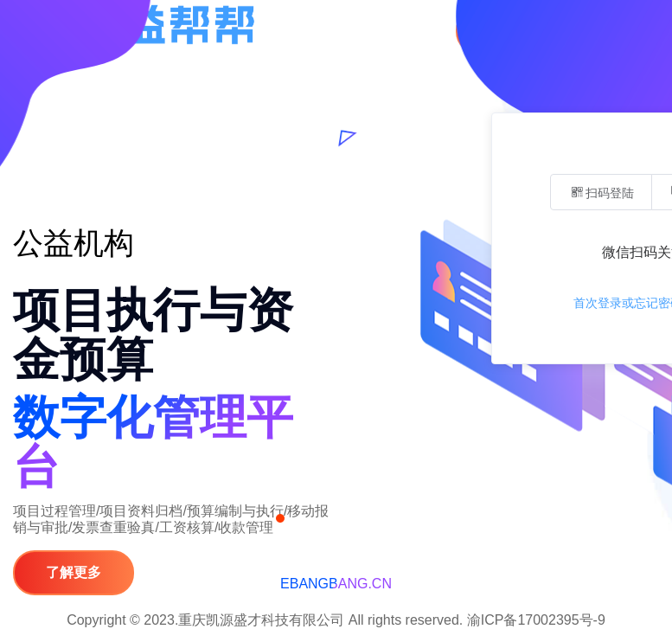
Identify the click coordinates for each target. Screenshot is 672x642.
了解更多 (74, 572)
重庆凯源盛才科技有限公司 (261, 620)
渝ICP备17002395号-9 (534, 620)
